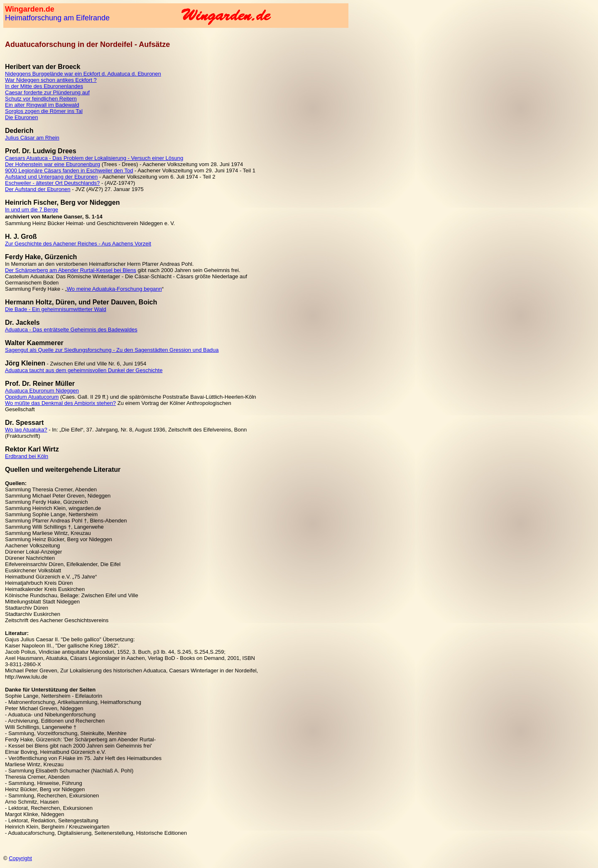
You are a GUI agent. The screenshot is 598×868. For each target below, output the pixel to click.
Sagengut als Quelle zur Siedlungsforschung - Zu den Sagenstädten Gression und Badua (112, 350)
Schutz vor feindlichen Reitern (41, 99)
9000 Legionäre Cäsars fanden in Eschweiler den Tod (69, 170)
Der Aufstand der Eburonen (38, 189)
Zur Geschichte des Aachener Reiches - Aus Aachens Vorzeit (78, 244)
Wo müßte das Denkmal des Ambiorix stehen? (60, 403)
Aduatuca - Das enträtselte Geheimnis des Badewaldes (71, 330)
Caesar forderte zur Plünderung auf (47, 92)
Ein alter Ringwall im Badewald (42, 105)
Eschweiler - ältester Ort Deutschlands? (52, 183)
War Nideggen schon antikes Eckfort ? (51, 80)
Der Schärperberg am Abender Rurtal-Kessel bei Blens (71, 270)
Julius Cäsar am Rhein (32, 138)
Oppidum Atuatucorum (32, 397)
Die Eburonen (22, 117)
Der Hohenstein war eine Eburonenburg (53, 164)
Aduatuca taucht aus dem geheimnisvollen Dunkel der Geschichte (84, 370)
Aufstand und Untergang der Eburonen (51, 177)
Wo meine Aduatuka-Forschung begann (114, 289)
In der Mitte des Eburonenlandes (44, 86)
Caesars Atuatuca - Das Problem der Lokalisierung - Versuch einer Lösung (94, 158)
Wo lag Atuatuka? (26, 430)
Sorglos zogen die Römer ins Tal (44, 111)
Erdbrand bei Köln (27, 456)
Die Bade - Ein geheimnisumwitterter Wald (56, 309)
